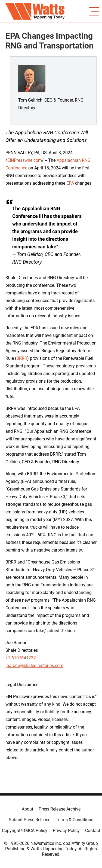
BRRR (22, 358)
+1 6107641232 (21, 658)
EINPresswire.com (25, 160)
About (27, 809)
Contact (93, 831)
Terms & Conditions (75, 820)
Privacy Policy (66, 831)
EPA (70, 183)
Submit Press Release (30, 820)
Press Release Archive (60, 809)
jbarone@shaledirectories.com (34, 666)
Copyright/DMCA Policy (25, 831)
